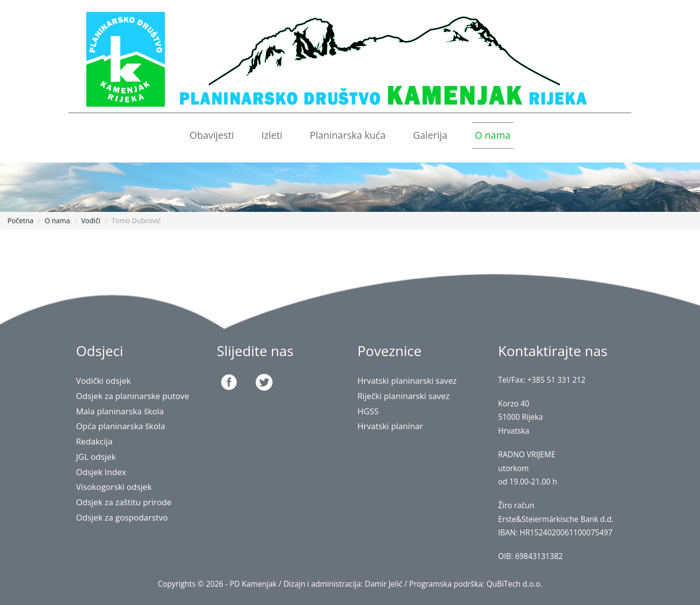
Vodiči (91, 221)
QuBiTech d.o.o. (514, 584)
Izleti (272, 135)
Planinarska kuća (348, 135)
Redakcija (94, 441)
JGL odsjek (96, 457)
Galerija (430, 135)
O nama (493, 135)
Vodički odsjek (103, 381)
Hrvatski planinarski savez (407, 381)
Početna (20, 221)
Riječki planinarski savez (404, 396)
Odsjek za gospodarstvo (122, 517)
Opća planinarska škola (121, 426)
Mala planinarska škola (120, 411)
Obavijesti (212, 135)
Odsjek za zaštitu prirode (124, 502)
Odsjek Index (101, 472)
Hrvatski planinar (390, 426)
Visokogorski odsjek (114, 487)
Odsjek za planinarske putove (133, 396)
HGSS (368, 411)
